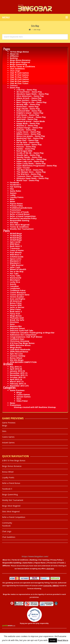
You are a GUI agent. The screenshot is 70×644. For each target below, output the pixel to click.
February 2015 (16, 384)
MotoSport (15, 280)
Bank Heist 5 (16, 246)
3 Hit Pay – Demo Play (27, 90)
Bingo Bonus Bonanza (20, 60)
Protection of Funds (19, 212)
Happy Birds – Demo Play (28, 123)
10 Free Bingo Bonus (19, 52)
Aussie (13, 284)
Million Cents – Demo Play (29, 134)
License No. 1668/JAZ (51, 586)
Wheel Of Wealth (18, 269)
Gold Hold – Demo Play (27, 119)
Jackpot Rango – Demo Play (30, 128)
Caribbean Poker (18, 290)
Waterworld (15, 278)
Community (7, 523)
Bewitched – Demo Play (28, 107)
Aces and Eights (18, 299)
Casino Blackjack (18, 293)
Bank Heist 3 (16, 312)
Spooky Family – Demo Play (29, 157)
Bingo (19, 392)
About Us (14, 54)
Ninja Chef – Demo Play (27, 140)
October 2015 (16, 377)
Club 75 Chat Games (19, 75)
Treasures (15, 248)
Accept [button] (53, 640)
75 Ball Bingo (16, 236)
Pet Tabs (14, 274)
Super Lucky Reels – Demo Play (31, 164)
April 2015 (14, 379)
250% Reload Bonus (19, 352)
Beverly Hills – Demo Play (28, 104)
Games (13, 193)
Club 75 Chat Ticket (19, 77)
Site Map (14, 223)
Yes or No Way (17, 271)
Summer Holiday (18, 356)
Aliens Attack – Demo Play (29, 98)
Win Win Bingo (17, 360)
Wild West (15, 244)
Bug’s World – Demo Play (28, 109)
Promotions (15, 210)
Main (12, 199)
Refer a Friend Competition (23, 216)
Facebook (14, 182)
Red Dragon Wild (24, 151)
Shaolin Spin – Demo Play (28, 155)
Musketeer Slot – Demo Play (30, 138)
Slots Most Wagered (20, 225)
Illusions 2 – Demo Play (27, 126)
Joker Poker (15, 309)
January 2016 (16, 371)
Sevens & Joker (17, 297)
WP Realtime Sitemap (45, 407)
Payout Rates (16, 204)
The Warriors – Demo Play (29, 174)
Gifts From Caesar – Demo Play (31, 117)
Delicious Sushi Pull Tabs (22, 331)
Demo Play (15, 88)
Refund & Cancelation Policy (23, 218)
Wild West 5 (15, 255)
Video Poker (22, 401)
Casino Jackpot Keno (20, 295)
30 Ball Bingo (16, 240)
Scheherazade (17, 257)
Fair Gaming (16, 187)
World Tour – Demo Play (28, 180)
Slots (19, 399)
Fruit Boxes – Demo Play (28, 115)
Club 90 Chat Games (19, 81)
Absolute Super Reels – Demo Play (33, 94)
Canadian (14, 286)
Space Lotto (16, 259)
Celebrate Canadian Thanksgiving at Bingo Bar (32, 333)
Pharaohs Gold (17, 318)
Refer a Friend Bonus (20, 214)
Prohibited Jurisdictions (21, 208)
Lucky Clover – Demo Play (29, 132)
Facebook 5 (15, 185)
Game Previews (17, 390)
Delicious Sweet (17, 328)
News (13, 201)
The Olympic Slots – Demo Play (31, 172)
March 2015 (15, 382)
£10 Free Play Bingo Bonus (22, 343)
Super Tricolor (23, 168)
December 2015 (17, 373)
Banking (14, 58)
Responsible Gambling (12, 563)
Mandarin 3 (15, 263)
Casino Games (23, 395)
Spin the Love (16, 354)
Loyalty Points (17, 197)
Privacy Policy (16, 206)
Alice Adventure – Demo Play (30, 96)
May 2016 (14, 367)
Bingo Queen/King (18, 64)
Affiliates (14, 56)
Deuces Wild (16, 305)
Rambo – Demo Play (26, 149)
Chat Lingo (15, 71)
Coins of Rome (17, 250)
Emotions (14, 322)
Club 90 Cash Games (19, 79)
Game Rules (15, 191)
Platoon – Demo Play (26, 147)
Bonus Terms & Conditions (22, 66)
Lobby (13, 195)
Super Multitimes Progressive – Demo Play (37, 166)
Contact (14, 85)
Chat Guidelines (17, 69)
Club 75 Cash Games (19, 73)
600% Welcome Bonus (20, 345)
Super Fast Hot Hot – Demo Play (32, 159)
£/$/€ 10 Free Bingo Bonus (14, 460)
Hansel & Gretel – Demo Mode (31, 121)
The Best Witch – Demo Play (30, 170)
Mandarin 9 (15, 261)
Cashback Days (17, 339)
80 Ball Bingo (16, 238)
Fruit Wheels (16, 252)
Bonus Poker (16, 303)
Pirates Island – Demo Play (29, 145)
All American (16, 301)
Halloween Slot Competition (23, 335)
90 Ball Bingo (16, 233)
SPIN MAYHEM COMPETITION (23, 362)
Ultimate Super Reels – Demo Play (33, 178)
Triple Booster (17, 265)
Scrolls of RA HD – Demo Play (30, 153)
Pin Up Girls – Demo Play (28, 142)
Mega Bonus (16, 316)
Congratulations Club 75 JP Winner (26, 337)
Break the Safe (17, 320)
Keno (12, 324)
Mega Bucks (16, 347)
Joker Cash (15, 267)
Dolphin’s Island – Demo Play (30, 113)
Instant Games (24, 397)
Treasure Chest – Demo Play (30, 176)
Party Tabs (15, 276)
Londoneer (15, 288)
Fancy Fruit (15, 314)
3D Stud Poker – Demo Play (29, 92)
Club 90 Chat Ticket (19, 83)
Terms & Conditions (19, 227)
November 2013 (17, 386)
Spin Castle (15, 242)
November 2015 (17, 375)
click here (50, 569)
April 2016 (14, 369)
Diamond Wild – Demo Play (29, 111)
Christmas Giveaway (20, 341)
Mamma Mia (16, 326)
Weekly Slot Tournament (22, 229)
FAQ (12, 189)
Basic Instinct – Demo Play (29, 100)
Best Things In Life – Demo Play (32, 102)
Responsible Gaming (20, 220)
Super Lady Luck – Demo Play (30, 161)
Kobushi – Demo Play (26, 130)
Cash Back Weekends (20, 349)
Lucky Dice (15, 282)
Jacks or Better (17, 307)
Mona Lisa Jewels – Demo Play (31, 136)
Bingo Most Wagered (20, 62)
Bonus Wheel (16, 358)
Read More (63, 640)
